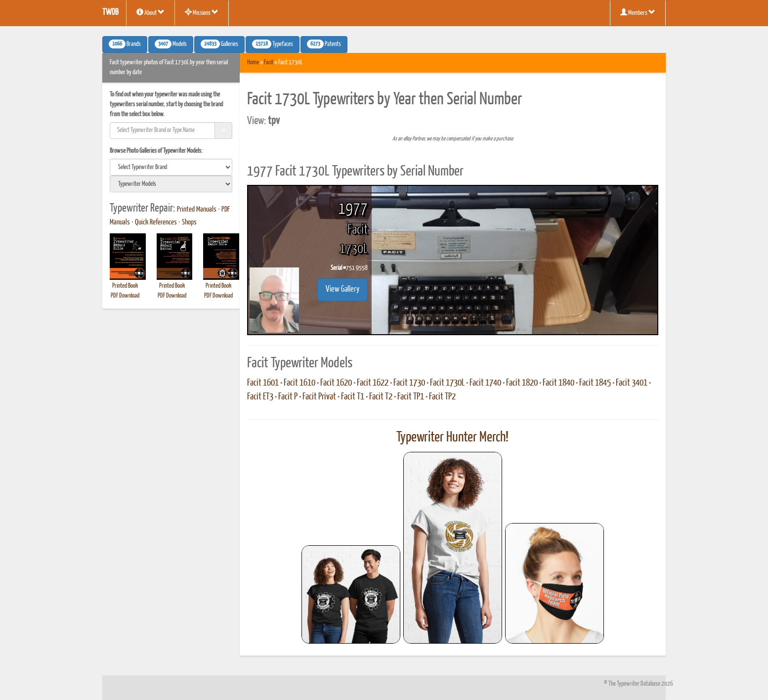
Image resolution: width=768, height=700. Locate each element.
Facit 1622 (373, 383)
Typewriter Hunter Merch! (452, 437)
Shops (189, 222)
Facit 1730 (409, 383)
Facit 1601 (263, 383)
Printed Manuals (197, 210)
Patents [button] (324, 44)
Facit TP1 (411, 397)
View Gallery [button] (342, 289)
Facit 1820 (522, 383)
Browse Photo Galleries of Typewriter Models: (156, 151)
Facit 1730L (447, 383)
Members (638, 12)
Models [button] (171, 44)
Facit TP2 (442, 397)
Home (253, 63)
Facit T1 (353, 397)
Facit (269, 63)
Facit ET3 (260, 397)
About (150, 12)
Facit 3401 (632, 383)
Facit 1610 (299, 383)
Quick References (156, 222)
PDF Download (125, 296)
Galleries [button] (219, 44)
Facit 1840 (558, 383)
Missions (202, 12)
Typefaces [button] (273, 44)
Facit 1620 (336, 383)
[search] (171, 167)
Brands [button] (125, 44)
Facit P (288, 397)
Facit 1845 (595, 383)
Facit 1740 (485, 383)
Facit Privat (319, 397)
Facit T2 (381, 397)
